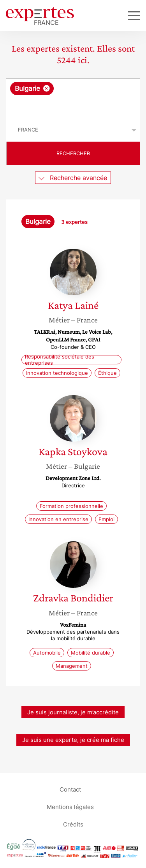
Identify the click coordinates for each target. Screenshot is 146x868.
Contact (70, 789)
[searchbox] (74, 107)
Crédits (73, 824)
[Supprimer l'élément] (47, 88)
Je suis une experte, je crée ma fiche (73, 740)
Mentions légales (70, 807)
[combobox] (73, 99)
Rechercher (73, 153)
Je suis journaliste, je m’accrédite (73, 712)
